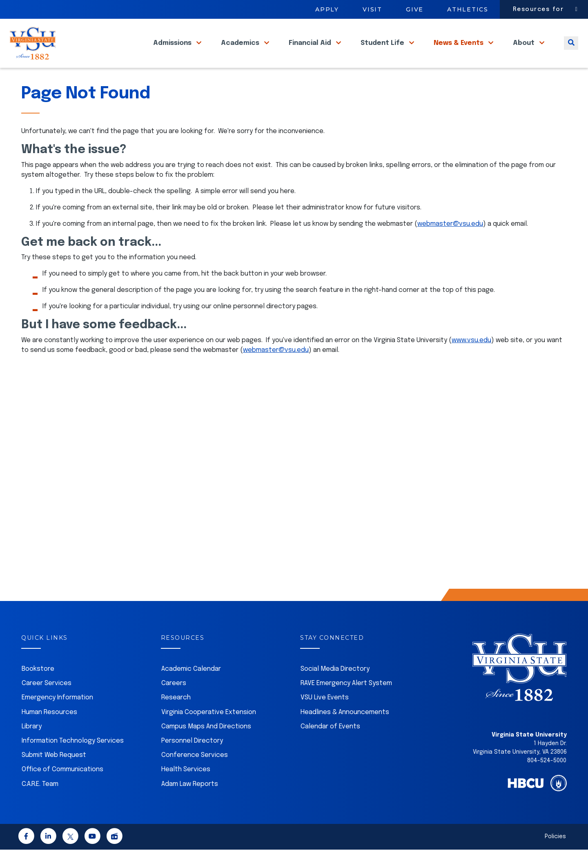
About (525, 52)
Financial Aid (311, 52)
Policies (555, 855)
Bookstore (38, 687)
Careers (174, 702)
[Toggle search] (571, 52)
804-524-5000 (547, 779)
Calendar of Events (330, 745)
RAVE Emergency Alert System (346, 702)
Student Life (383, 52)
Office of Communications (62, 788)
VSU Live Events (325, 716)
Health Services (186, 788)
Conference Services (195, 773)
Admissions (173, 52)
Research (176, 716)
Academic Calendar (191, 687)
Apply (327, 9)
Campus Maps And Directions (206, 745)
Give (415, 9)
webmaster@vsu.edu (450, 242)
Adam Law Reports (190, 802)
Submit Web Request (54, 773)
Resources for (538, 9)
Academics (241, 52)
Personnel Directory (192, 759)
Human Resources (49, 731)
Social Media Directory (335, 687)
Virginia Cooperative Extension (209, 731)
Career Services (47, 702)
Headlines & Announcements (345, 731)
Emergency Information (57, 716)
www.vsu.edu (471, 359)
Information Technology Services (73, 759)
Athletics (468, 9)
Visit (372, 9)
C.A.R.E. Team (40, 802)
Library (32, 745)
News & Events (459, 52)
